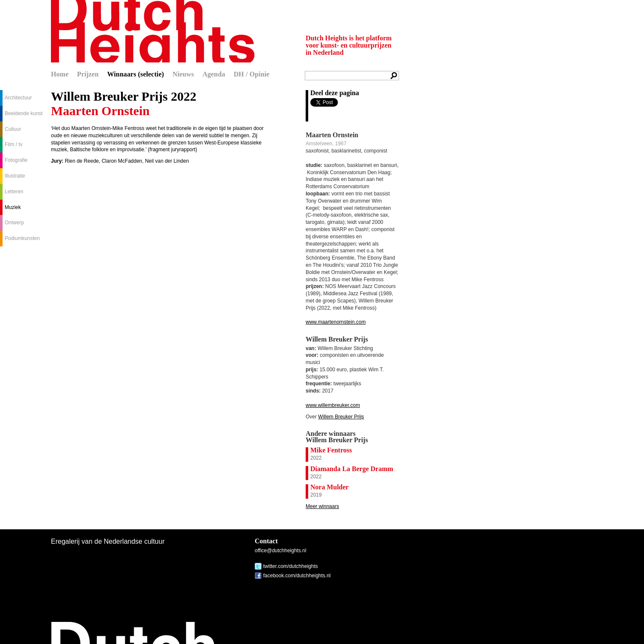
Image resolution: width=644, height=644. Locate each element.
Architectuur (18, 98)
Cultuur (13, 129)
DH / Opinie (251, 74)
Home (60, 74)
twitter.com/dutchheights (291, 566)
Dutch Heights (153, 31)
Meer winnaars (322, 506)
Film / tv (14, 144)
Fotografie (16, 160)
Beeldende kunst (24, 113)
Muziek (13, 207)
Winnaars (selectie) (135, 74)
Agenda (214, 74)
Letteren (14, 192)
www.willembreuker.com (333, 405)
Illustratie (15, 176)
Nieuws (183, 74)
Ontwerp (14, 223)
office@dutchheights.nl (280, 551)
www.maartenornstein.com (336, 322)
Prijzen (88, 74)
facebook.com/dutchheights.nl (297, 576)
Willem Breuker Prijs (341, 417)
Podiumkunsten (22, 238)
